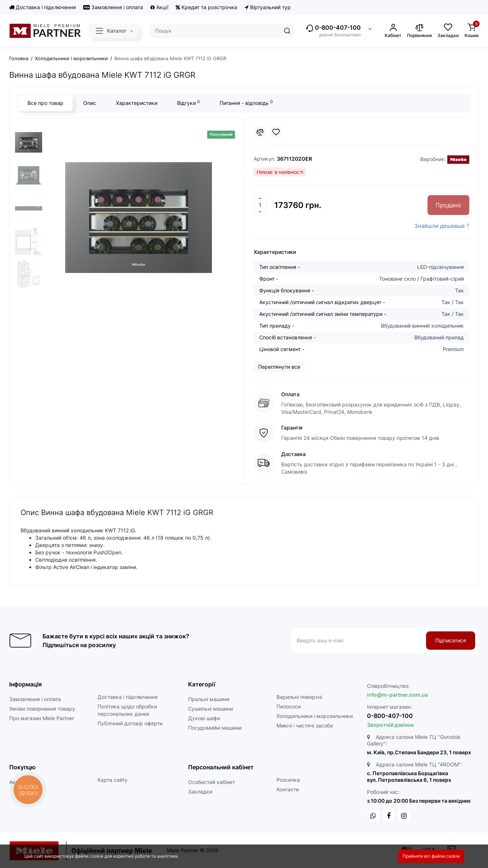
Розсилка (288, 780)
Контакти (288, 789)
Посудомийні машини (215, 728)
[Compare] (260, 132)
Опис (90, 103)
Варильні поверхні (299, 697)
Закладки (200, 792)
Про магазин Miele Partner (42, 718)
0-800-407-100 (333, 28)
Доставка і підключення (43, 7)
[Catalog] (114, 31)
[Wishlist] (276, 132)
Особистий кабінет (212, 782)
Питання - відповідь (246, 103)
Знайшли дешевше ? (442, 226)
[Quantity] (260, 205)
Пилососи (289, 706)
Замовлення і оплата (113, 7)
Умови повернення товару (42, 709)
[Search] (287, 31)
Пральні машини (209, 699)
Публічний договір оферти (130, 723)
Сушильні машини (210, 709)
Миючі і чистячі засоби (305, 725)
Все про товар (45, 103)
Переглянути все (279, 367)
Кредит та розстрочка (206, 7)
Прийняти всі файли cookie (431, 856)
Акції (159, 7)
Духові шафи (204, 718)
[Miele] (458, 160)
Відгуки (188, 103)
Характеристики (137, 103)
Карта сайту (113, 780)
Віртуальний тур (268, 7)
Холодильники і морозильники (315, 716)
